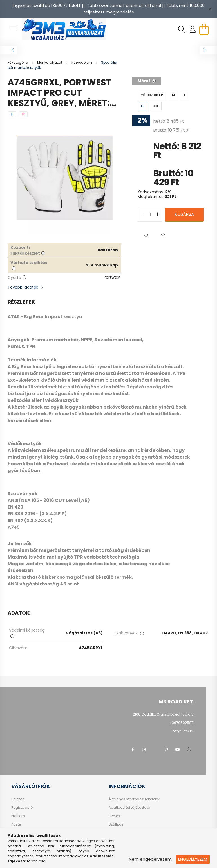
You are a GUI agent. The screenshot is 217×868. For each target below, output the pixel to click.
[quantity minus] (142, 215)
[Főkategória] (18, 62)
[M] (173, 95)
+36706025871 (182, 723)
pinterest (166, 749)
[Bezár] (210, 9)
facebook (133, 749)
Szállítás (116, 824)
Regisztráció (22, 808)
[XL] (142, 106)
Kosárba (184, 214)
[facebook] (12, 114)
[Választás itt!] (152, 95)
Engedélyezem (193, 859)
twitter (155, 749)
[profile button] (193, 29)
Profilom (18, 816)
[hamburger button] (13, 29)
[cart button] (204, 29)
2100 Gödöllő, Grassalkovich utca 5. (164, 714)
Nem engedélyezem (150, 859)
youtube (178, 749)
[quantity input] (150, 215)
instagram (144, 749)
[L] (185, 95)
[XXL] (156, 106)
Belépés (18, 799)
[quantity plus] (158, 215)
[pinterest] (23, 114)
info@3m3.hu (183, 731)
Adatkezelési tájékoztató (129, 808)
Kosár (16, 824)
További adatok (23, 287)
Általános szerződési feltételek (134, 799)
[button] (146, 236)
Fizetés (114, 816)
